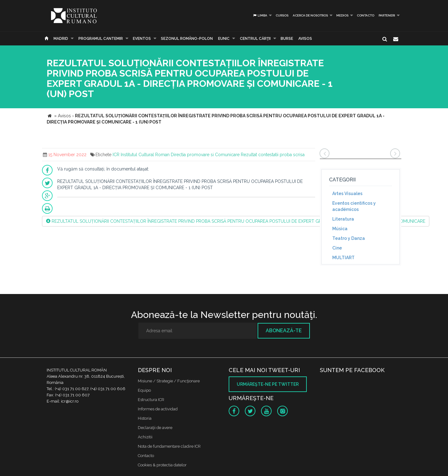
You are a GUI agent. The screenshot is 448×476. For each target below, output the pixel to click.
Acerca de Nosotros (310, 15)
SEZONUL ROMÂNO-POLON (187, 39)
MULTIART (343, 258)
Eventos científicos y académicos (354, 206)
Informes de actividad (158, 409)
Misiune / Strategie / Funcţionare (169, 381)
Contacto (366, 15)
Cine (337, 248)
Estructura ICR (151, 400)
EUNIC (224, 39)
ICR (116, 155)
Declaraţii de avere (155, 428)
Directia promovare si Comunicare (205, 155)
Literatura (343, 219)
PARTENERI (387, 15)
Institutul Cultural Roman (145, 155)
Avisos (305, 39)
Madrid (61, 39)
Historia (145, 418)
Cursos (282, 15)
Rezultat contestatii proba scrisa (273, 155)
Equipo (144, 390)
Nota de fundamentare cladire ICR (169, 446)
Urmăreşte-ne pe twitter (268, 384)
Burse (287, 39)
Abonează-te (284, 331)
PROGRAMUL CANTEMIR (101, 39)
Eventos (142, 39)
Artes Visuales (347, 194)
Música (340, 229)
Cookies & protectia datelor (162, 465)
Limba (260, 15)
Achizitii (145, 437)
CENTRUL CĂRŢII (255, 39)
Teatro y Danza (349, 238)
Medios (342, 15)
